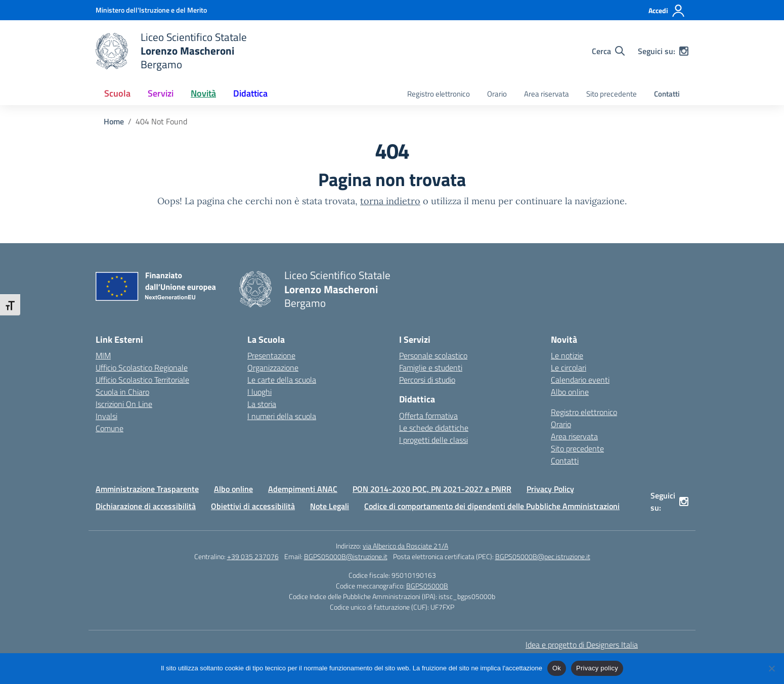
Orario (497, 94)
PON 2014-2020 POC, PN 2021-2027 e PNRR (432, 489)
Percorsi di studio (427, 380)
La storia (262, 404)
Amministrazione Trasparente (147, 489)
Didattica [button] (250, 93)
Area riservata (547, 94)
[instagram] (684, 51)
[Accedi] (667, 11)
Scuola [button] (117, 93)
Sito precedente (612, 94)
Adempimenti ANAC (303, 489)
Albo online (570, 392)
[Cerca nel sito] (608, 51)
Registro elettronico (439, 94)
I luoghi (259, 392)
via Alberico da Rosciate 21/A (405, 546)
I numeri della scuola (282, 416)
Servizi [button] (161, 93)
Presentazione (271, 355)
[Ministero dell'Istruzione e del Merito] (151, 10)
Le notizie (567, 355)
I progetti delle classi (433, 440)
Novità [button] (203, 93)
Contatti (667, 94)
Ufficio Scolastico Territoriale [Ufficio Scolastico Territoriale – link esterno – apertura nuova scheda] (142, 380)
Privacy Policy (550, 489)
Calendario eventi (580, 380)
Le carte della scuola (282, 380)
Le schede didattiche (434, 428)
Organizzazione (273, 368)
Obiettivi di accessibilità (253, 506)
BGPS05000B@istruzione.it (346, 556)
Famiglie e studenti (431, 368)
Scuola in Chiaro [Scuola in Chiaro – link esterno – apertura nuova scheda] (122, 392)
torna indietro (390, 201)
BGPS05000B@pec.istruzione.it (543, 556)
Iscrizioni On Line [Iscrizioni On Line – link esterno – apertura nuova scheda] (124, 404)
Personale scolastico (433, 355)
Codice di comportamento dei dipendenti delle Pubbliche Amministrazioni (492, 506)
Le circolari (569, 368)
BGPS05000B (427, 586)
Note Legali (330, 506)
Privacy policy (597, 668)
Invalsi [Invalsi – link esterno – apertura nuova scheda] (106, 416)
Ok (557, 668)
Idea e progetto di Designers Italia (582, 645)
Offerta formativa (428, 416)
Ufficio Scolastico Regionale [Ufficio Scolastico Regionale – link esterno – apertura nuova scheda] (142, 368)
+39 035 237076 (253, 556)
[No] (771, 668)
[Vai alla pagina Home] (114, 121)
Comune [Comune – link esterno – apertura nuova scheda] (110, 428)
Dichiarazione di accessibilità (146, 506)
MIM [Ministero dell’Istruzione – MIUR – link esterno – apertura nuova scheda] (103, 355)
